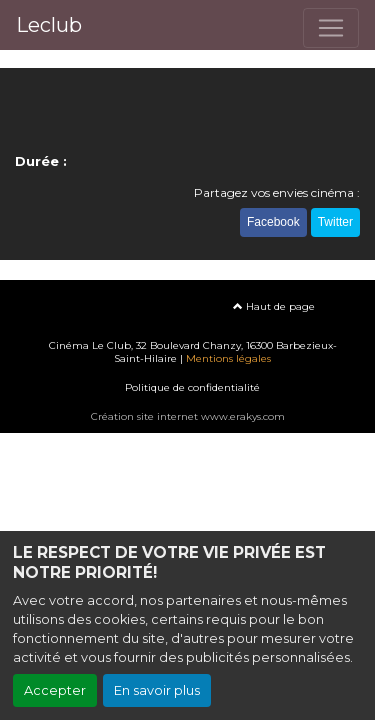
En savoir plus (157, 690)
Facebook (273, 222)
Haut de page (274, 306)
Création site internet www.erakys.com (188, 416)
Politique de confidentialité (192, 387)
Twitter (335, 222)
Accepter (55, 690)
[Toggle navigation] (331, 28)
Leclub (49, 25)
